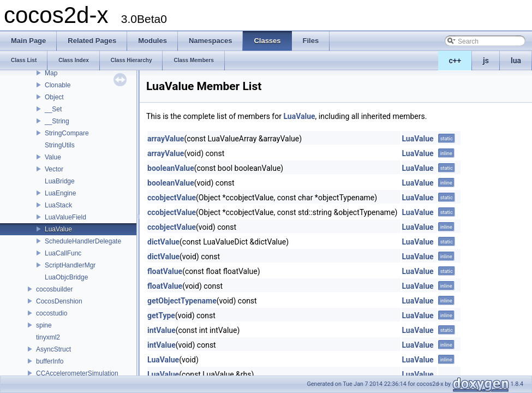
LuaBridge (60, 181)
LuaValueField (65, 217)
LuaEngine (60, 193)
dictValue (163, 242)
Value (53, 157)
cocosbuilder (54, 289)
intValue (162, 330)
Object (54, 97)
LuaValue (58, 229)
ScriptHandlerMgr (70, 265)
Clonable (58, 85)
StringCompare (67, 133)
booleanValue (171, 168)
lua (516, 61)
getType (161, 315)
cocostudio (52, 313)
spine (44, 325)
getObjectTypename (182, 301)
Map (51, 73)
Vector (54, 169)
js (486, 61)
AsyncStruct (53, 349)
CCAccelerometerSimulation (77, 373)
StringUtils (60, 145)
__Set (53, 109)
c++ (455, 61)
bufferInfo (50, 361)
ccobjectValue (172, 198)
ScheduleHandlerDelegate (83, 241)
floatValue (165, 271)
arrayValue (166, 139)
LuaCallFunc (63, 253)
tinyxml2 (48, 337)
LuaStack (58, 205)
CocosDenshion (59, 301)
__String (57, 121)
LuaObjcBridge (66, 277)
